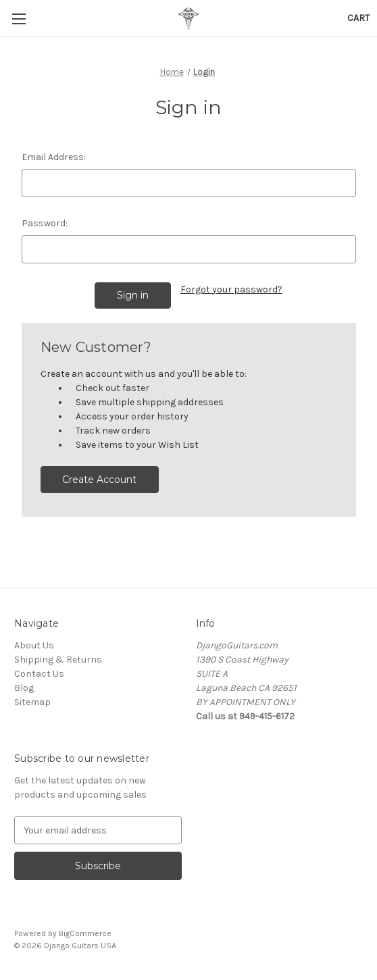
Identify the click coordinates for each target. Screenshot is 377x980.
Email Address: (54, 157)
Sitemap (32, 702)
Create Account (99, 480)
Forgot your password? (231, 289)
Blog (24, 688)
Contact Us (39, 674)
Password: (45, 223)
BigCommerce (85, 933)
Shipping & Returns (58, 660)
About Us (34, 645)
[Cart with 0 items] (358, 18)
